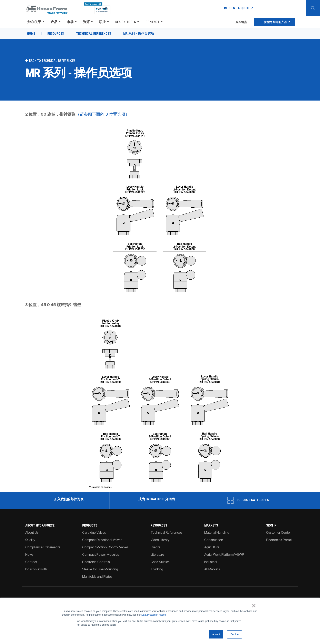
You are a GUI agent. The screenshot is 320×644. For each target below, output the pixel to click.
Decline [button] (234, 634)
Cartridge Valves (94, 532)
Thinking (157, 569)
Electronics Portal (279, 540)
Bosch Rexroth (36, 569)
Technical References (94, 34)
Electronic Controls (96, 562)
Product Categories (248, 500)
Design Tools (126, 22)
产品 (54, 22)
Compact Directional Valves (102, 540)
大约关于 (34, 22)
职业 (102, 22)
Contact (152, 22)
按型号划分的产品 (274, 22)
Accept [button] (216, 634)
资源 (86, 22)
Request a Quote (238, 8)
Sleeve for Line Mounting (100, 569)
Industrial (211, 562)
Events (155, 547)
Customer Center (278, 532)
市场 (70, 22)
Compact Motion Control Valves (105, 547)
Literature (157, 554)
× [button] (254, 606)
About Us (32, 532)
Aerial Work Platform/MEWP (224, 554)
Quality (30, 540)
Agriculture (212, 547)
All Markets (212, 569)
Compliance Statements (43, 547)
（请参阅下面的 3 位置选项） (103, 114)
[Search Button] (313, 8)
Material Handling (217, 532)
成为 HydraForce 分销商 (156, 499)
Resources (56, 34)
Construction (214, 540)
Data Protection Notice (154, 615)
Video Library (160, 540)
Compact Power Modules (101, 554)
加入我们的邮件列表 (68, 499)
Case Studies (160, 562)
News (29, 554)
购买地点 (241, 22)
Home (31, 34)
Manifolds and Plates (97, 577)
